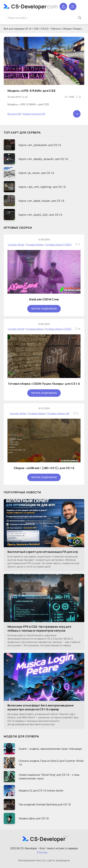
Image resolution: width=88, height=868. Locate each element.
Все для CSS (14, 114)
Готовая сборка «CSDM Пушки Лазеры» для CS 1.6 (44, 384)
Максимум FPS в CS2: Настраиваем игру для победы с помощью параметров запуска (39, 629)
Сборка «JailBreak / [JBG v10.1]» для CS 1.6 (44, 468)
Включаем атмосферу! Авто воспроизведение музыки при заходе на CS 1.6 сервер (41, 707)
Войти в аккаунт (63, 7)
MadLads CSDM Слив (44, 299)
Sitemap (42, 852)
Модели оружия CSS (34, 114)
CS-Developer (34, 6)
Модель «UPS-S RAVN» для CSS (31, 91)
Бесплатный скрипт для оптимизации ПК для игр (43, 552)
